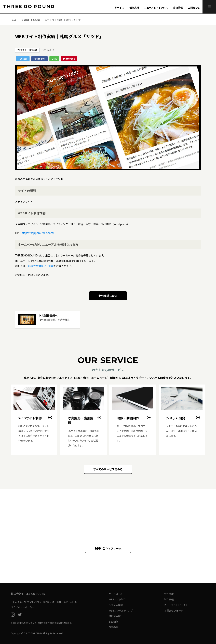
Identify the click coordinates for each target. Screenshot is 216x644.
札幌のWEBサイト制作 (41, 266)
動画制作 (113, 622)
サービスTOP (116, 594)
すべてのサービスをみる (108, 469)
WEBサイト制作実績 (27, 50)
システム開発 (116, 605)
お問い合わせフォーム (108, 548)
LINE (54, 58)
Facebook (39, 58)
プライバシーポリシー (23, 607)
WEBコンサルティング (121, 610)
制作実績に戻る (108, 296)
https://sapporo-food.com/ (38, 233)
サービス (119, 7)
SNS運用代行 (116, 616)
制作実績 (134, 7)
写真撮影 (113, 627)
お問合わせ (194, 7)
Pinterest (69, 58)
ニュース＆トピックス (156, 7)
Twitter (23, 58)
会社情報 (178, 7)
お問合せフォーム (174, 610)
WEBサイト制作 (117, 599)
